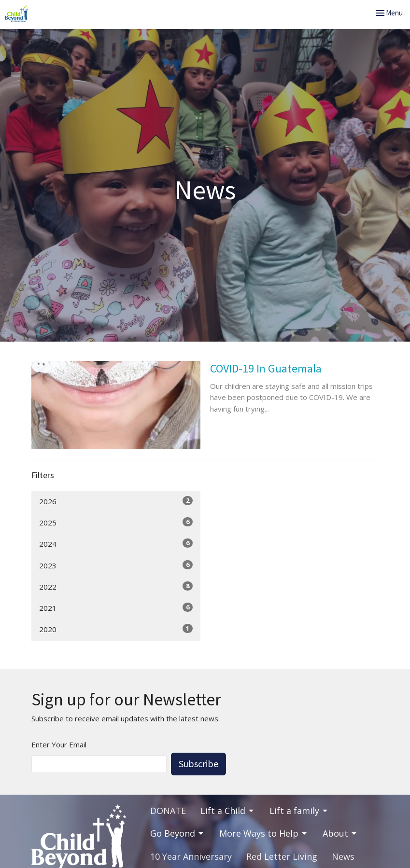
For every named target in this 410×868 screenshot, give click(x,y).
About (340, 833)
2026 (116, 501)
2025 (116, 522)
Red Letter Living (282, 856)
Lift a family (299, 811)
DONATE (168, 811)
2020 (116, 629)
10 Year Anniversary (191, 856)
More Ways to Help (264, 833)
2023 (116, 565)
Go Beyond (177, 833)
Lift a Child (228, 811)
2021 (116, 608)
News (343, 856)
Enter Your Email (59, 744)
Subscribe (198, 764)
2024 (116, 544)
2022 (116, 586)
